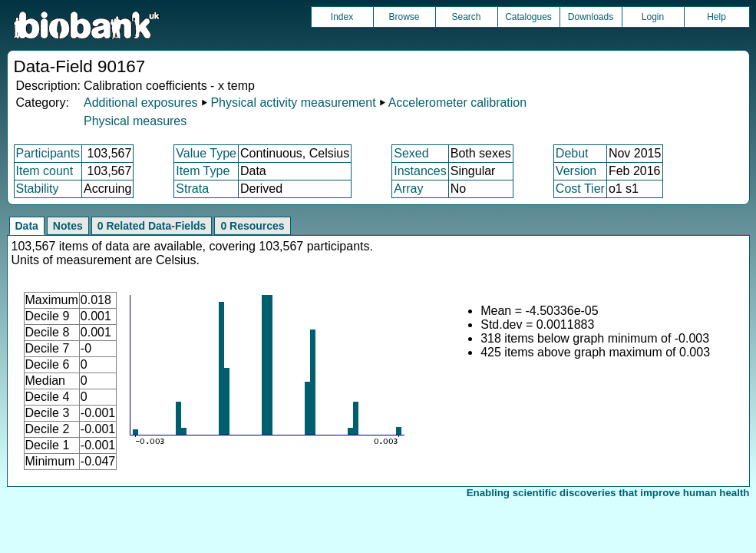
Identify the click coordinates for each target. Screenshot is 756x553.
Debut (572, 153)
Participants (48, 153)
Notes (68, 226)
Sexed (411, 153)
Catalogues (528, 17)
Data (27, 226)
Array (408, 189)
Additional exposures (141, 103)
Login (653, 17)
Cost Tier (580, 189)
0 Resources (252, 226)
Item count (45, 171)
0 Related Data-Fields (152, 226)
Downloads (591, 17)
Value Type (206, 153)
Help (716, 17)
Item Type (203, 171)
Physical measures (135, 121)
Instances (420, 171)
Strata (192, 189)
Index (342, 17)
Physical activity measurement (293, 103)
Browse (404, 17)
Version (576, 171)
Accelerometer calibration (458, 103)
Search (466, 17)
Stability (38, 189)
